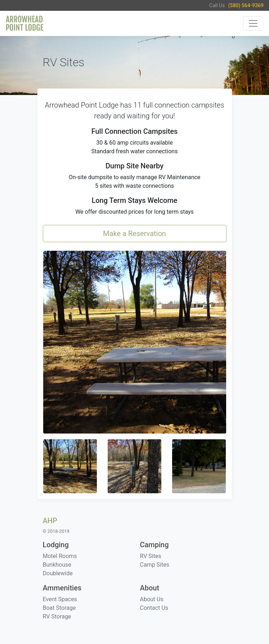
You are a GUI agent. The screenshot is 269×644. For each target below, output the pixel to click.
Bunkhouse (57, 565)
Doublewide (58, 573)
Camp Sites (155, 565)
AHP (50, 521)
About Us (152, 599)
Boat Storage (59, 608)
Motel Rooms (60, 556)
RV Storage (57, 616)
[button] (135, 342)
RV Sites (151, 556)
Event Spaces (60, 599)
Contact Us (154, 608)
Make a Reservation (134, 233)
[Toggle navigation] (253, 23)
